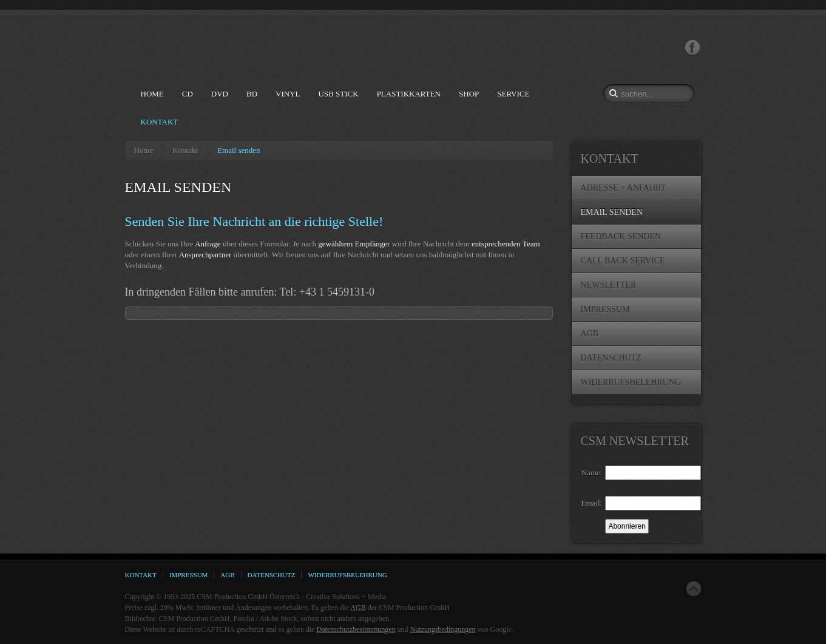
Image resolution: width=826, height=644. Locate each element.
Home (144, 150)
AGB (358, 608)
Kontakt (185, 150)
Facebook (692, 48)
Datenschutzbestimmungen (356, 629)
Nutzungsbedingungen (443, 629)
